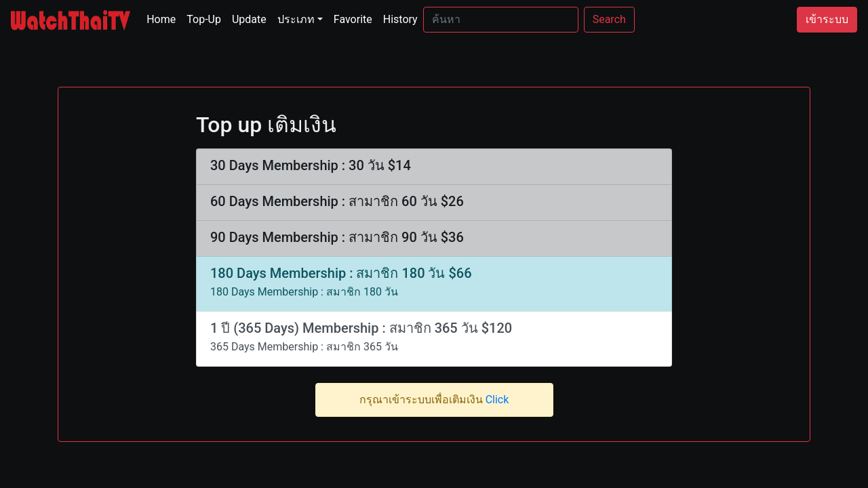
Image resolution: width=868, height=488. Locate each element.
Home (164, 19)
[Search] (501, 20)
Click (497, 400)
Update (249, 19)
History (400, 19)
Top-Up (204, 19)
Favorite (353, 19)
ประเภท (296, 19)
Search (609, 19)
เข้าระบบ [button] (827, 19)
